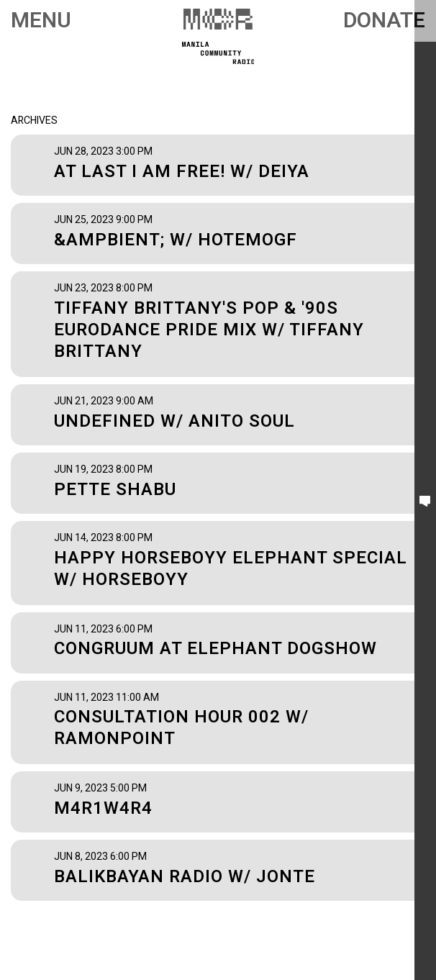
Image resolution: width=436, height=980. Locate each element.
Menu (41, 21)
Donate (384, 21)
